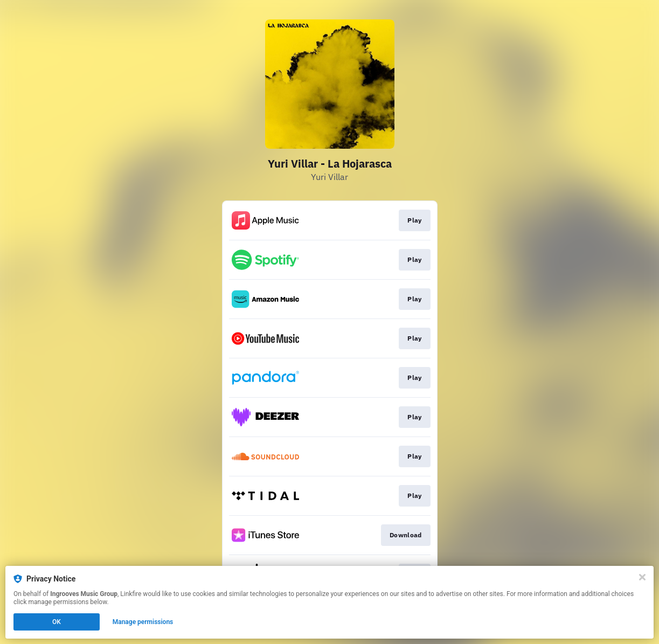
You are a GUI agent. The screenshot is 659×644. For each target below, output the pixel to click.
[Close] (642, 577)
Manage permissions (143, 622)
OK (57, 622)
